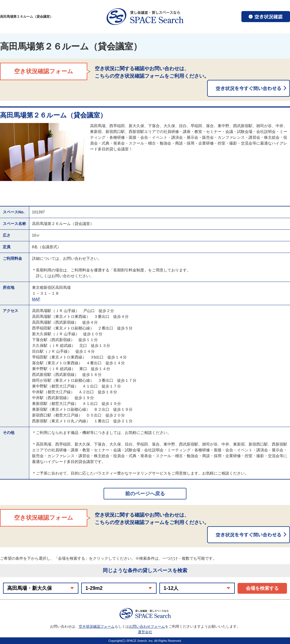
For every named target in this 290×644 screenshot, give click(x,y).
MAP (36, 299)
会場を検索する (262, 588)
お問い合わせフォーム (147, 626)
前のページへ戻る (145, 494)
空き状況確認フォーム (97, 626)
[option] (42, 152)
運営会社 (145, 632)
